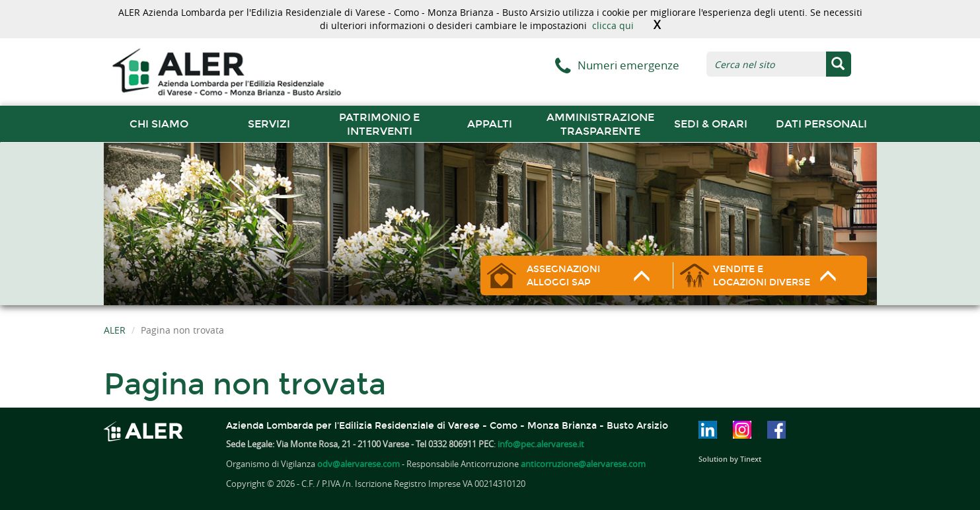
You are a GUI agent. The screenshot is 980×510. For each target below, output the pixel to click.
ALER (115, 330)
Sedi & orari (711, 124)
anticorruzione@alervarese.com (583, 464)
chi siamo (159, 124)
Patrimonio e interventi (379, 124)
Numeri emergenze (628, 65)
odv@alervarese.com (358, 464)
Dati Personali (821, 124)
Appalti (490, 124)
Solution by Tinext (730, 459)
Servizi (269, 124)
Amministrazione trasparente (600, 124)
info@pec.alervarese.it (541, 444)
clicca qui (613, 25)
